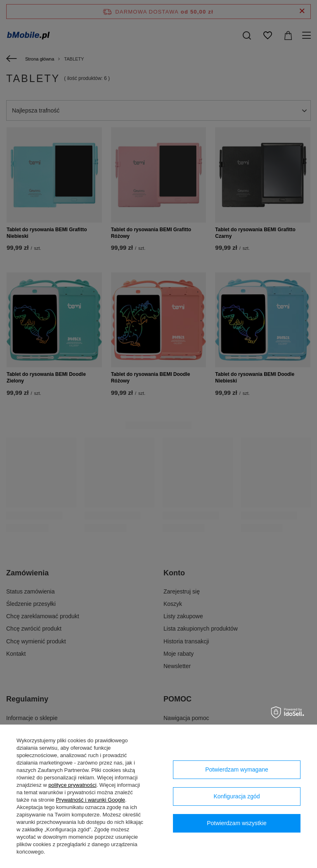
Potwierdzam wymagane (237, 769)
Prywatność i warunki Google (90, 800)
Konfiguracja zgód (237, 796)
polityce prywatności (72, 785)
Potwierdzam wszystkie (237, 823)
